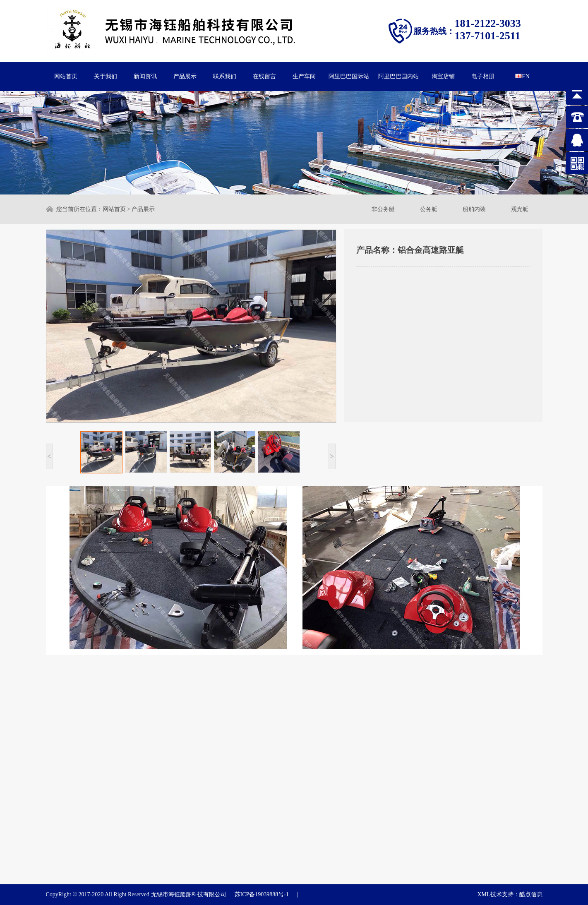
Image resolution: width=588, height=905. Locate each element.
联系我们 (225, 76)
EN (522, 76)
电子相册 (483, 76)
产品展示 (185, 76)
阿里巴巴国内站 (398, 76)
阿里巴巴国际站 (349, 76)
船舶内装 (474, 209)
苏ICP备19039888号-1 (262, 894)
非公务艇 (383, 209)
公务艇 (429, 209)
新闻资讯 (145, 76)
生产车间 (304, 76)
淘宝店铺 (443, 76)
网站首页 (66, 76)
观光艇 (520, 209)
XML (484, 894)
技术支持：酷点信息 (516, 894)
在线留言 (264, 76)
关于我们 (106, 76)
